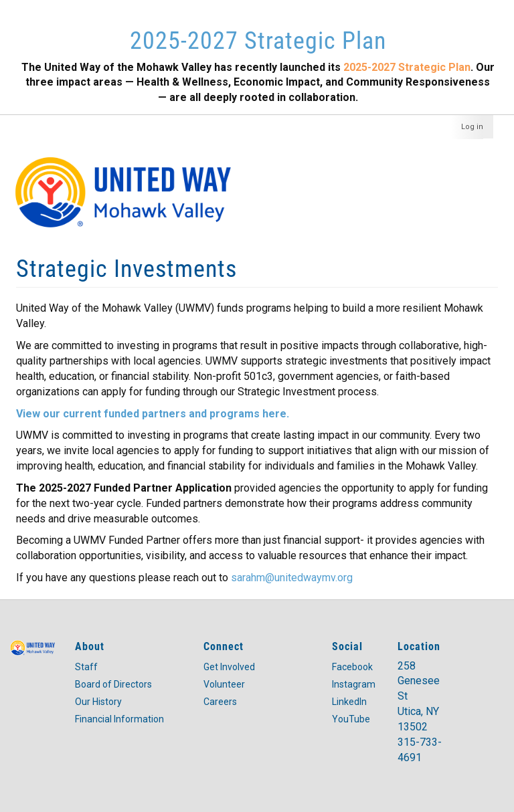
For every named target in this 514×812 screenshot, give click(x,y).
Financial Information (119, 719)
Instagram (354, 684)
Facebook (352, 667)
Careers (220, 702)
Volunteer (224, 684)
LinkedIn (349, 702)
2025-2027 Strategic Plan (258, 39)
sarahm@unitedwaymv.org (292, 578)
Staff (86, 667)
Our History (98, 702)
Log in (472, 127)
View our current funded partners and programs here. (153, 414)
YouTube (351, 719)
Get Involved (229, 667)
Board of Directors (113, 684)
